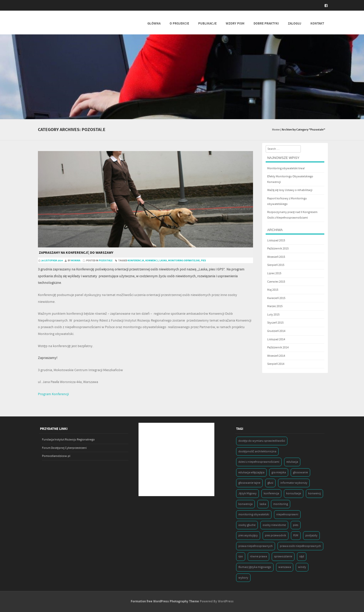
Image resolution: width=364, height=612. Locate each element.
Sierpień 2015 (276, 265)
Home (276, 130)
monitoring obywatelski (184, 261)
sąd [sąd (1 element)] (302, 556)
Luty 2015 (273, 315)
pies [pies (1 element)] (296, 525)
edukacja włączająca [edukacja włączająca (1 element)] (251, 472)
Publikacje (207, 24)
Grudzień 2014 (276, 331)
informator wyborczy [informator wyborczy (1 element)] (294, 483)
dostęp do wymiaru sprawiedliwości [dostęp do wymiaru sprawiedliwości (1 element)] (262, 441)
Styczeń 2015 (275, 323)
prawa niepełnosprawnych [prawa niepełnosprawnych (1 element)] (256, 546)
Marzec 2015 (275, 306)
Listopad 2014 (276, 339)
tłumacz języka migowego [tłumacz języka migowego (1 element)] (255, 567)
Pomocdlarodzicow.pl (56, 456)
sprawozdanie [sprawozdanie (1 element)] (283, 556)
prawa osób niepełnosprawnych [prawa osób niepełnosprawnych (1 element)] (301, 546)
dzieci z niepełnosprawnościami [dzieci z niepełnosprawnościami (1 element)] (259, 462)
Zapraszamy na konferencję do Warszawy (76, 253)
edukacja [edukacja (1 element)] (292, 462)
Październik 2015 (278, 249)
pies (203, 261)
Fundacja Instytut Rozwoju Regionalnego (68, 440)
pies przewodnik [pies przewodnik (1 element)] (276, 535)
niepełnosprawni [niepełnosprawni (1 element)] (287, 514)
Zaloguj (295, 24)
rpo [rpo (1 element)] (241, 556)
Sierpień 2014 (276, 364)
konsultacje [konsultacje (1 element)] (294, 493)
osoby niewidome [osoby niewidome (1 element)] (274, 525)
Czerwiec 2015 (276, 282)
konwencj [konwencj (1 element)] (314, 493)
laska (163, 261)
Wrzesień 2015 (276, 257)
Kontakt (317, 24)
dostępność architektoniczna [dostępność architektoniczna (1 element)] (257, 451)
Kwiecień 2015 (276, 298)
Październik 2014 (278, 347)
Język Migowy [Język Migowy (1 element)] (247, 493)
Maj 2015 (273, 290)
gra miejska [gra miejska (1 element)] (279, 472)
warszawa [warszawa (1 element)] (285, 567)
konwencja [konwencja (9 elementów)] (245, 504)
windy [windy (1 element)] (302, 567)
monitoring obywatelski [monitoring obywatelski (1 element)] (254, 514)
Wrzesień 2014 (276, 356)
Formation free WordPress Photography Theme (165, 601)
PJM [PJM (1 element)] (296, 535)
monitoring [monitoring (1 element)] (281, 504)
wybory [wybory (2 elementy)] (243, 578)
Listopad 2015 (276, 240)
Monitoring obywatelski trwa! (286, 168)
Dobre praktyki (266, 24)
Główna (154, 24)
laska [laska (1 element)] (263, 504)
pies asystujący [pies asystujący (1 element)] (248, 535)
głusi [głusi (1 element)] (270, 483)
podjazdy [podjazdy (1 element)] (311, 535)
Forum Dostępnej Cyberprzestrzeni (64, 448)
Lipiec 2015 (274, 273)
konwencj (152, 261)
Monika (76, 261)
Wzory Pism (235, 24)
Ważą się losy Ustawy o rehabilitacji (290, 190)
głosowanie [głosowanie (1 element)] (300, 472)
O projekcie (179, 24)
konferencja (136, 261)
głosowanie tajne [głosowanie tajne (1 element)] (249, 483)
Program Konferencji (53, 394)
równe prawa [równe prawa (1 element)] (258, 556)
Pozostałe (106, 261)
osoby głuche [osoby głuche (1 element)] (247, 525)
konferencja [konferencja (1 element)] (271, 493)
